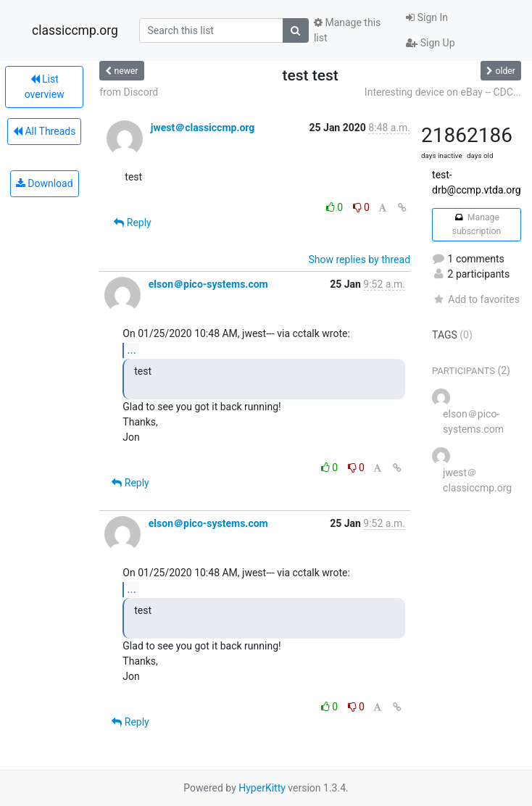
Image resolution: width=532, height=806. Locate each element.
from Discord (129, 92)
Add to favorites (476, 299)
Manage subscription (477, 224)
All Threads (44, 131)
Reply (132, 223)
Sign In (427, 17)
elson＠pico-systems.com (208, 284)
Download (45, 183)
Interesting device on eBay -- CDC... (443, 92)
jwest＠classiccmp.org (203, 128)
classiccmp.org (75, 30)
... (132, 350)
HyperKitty (262, 788)
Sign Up (430, 43)
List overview (45, 87)
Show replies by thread (360, 259)
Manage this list (347, 30)
